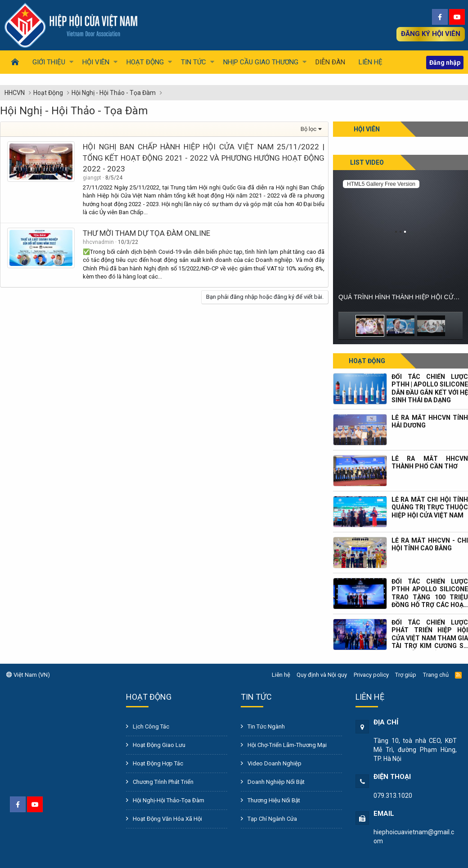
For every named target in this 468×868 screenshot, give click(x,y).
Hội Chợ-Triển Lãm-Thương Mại (287, 745)
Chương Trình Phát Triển (163, 782)
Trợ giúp (406, 675)
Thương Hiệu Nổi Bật (274, 800)
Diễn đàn (330, 62)
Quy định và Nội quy (322, 675)
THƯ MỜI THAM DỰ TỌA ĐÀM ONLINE (146, 233)
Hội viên (367, 129)
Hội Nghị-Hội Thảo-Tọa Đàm (169, 800)
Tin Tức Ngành (266, 726)
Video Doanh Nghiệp (274, 763)
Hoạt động (367, 361)
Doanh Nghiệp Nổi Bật (276, 782)
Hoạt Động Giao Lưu (159, 745)
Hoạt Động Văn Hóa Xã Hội (167, 819)
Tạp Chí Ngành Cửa (272, 819)
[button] (51, 62)
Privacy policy (371, 675)
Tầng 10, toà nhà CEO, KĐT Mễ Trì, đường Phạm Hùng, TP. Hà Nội (415, 750)
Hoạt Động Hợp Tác (158, 763)
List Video (367, 162)
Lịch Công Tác (151, 726)
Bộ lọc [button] (308, 129)
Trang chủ (436, 675)
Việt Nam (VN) (28, 675)
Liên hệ (371, 62)
